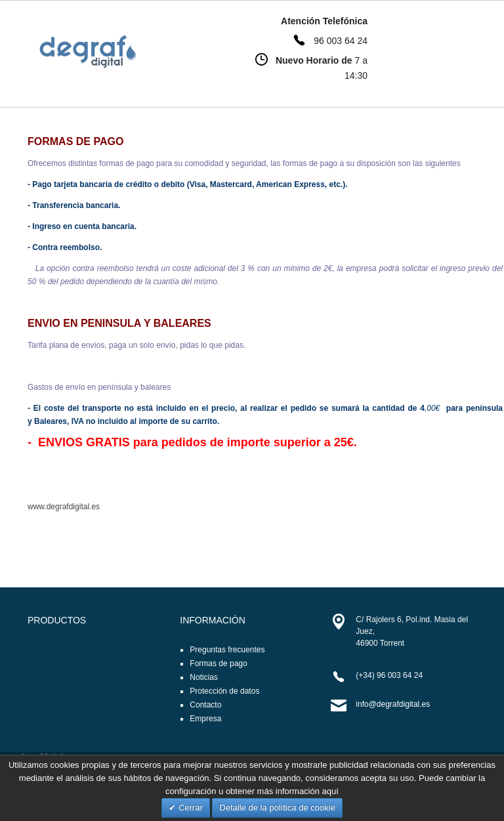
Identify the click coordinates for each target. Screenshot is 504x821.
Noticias (204, 677)
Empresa (205, 719)
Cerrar (189, 808)
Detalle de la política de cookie (277, 808)
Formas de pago (218, 663)
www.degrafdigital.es (64, 507)
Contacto (205, 705)
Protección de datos (224, 691)
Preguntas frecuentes (227, 650)
